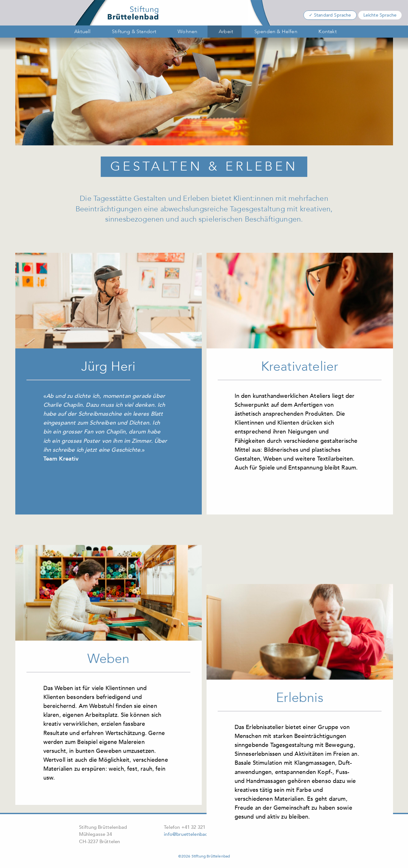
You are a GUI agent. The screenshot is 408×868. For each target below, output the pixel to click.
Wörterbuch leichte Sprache (284, 835)
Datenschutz (302, 827)
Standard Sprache (333, 15)
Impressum (266, 827)
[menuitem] (81, 32)
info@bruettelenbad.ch (189, 834)
